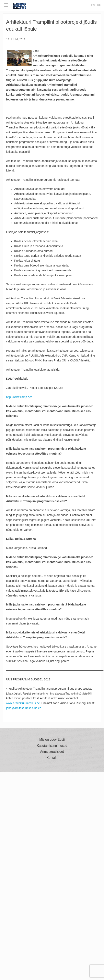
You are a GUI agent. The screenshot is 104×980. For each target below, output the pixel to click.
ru (99, 5)
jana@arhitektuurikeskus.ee (24, 708)
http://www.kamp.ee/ (19, 397)
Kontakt (52, 758)
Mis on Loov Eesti (52, 740)
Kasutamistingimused (52, 746)
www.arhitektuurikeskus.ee (23, 703)
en (93, 5)
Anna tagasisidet (52, 752)
